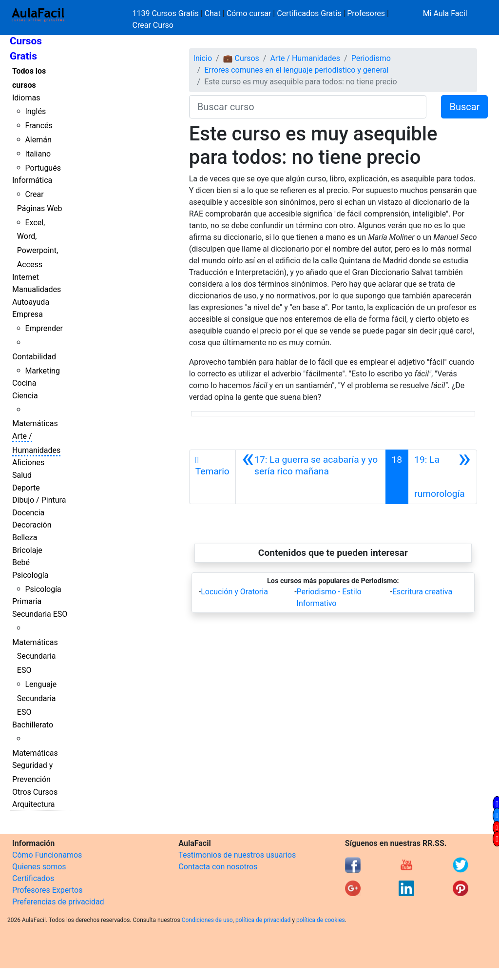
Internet (26, 277)
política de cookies (321, 920)
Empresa (28, 314)
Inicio (203, 58)
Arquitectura (33, 804)
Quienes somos (39, 867)
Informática (32, 180)
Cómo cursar (249, 13)
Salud (22, 475)
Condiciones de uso (207, 920)
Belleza (25, 538)
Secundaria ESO (40, 614)
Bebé (21, 562)
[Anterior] (311, 477)
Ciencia (25, 396)
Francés (38, 126)
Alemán (38, 140)
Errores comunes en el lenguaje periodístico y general (296, 70)
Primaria (27, 601)
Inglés (35, 111)
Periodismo (371, 58)
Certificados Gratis (309, 13)
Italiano (38, 154)
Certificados (33, 878)
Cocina (24, 383)
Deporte (26, 488)
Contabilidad (34, 357)
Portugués (43, 168)
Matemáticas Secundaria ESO (35, 657)
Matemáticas (35, 423)
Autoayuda (31, 302)
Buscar (464, 107)
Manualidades (37, 289)
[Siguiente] (442, 477)
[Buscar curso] (308, 107)
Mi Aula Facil (445, 13)
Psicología (30, 575)
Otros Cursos (35, 792)
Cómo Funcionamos (47, 855)
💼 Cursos (241, 58)
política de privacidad (263, 920)
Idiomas (26, 98)
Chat (213, 13)
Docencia (28, 513)
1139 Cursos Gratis (167, 13)
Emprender (44, 328)
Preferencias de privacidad (58, 902)
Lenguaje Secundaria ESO (37, 698)
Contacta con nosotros (218, 867)
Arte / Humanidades (305, 58)
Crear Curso (153, 25)
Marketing (42, 371)
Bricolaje (27, 550)
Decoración (32, 525)
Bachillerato (33, 725)
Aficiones (28, 462)
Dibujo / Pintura (39, 500)
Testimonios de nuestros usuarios (237, 855)
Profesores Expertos (47, 890)
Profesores (366, 13)
